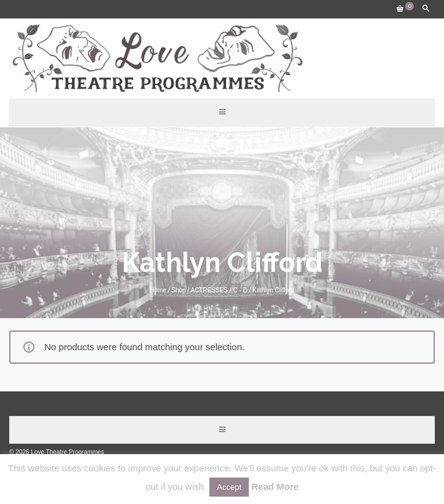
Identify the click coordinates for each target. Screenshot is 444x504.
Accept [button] (229, 487)
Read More (275, 486)
